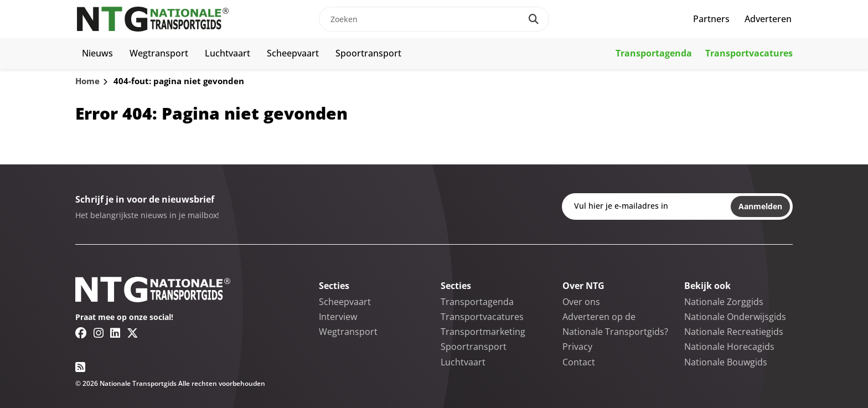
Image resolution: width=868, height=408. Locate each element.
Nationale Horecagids (729, 347)
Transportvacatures (749, 53)
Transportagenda (654, 53)
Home (87, 81)
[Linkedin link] (115, 333)
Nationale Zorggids (724, 302)
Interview (338, 317)
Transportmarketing (483, 332)
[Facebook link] (81, 333)
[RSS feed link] (80, 367)
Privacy (577, 347)
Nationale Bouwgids (726, 362)
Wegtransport (159, 53)
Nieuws (97, 53)
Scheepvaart (293, 53)
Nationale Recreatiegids (734, 332)
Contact (579, 362)
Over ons (581, 302)
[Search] (534, 19)
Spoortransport (368, 53)
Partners (711, 19)
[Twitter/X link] (133, 333)
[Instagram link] (99, 333)
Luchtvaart (228, 53)
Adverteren (768, 19)
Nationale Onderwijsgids (735, 317)
